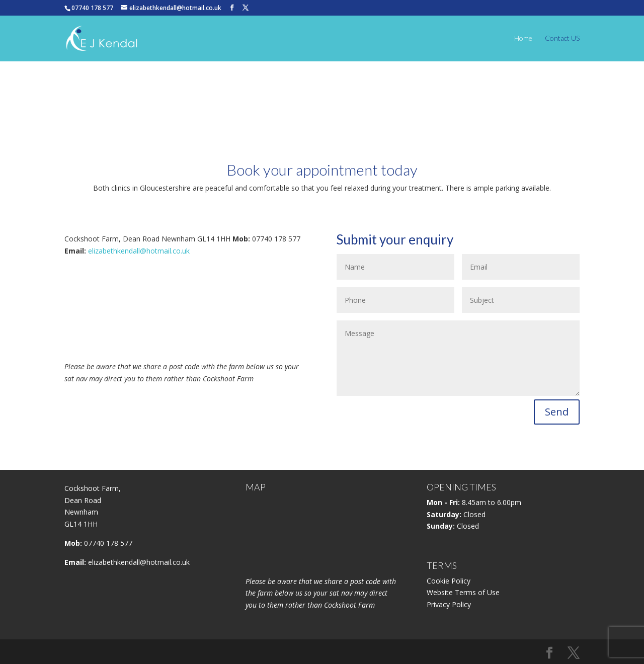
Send (557, 412)
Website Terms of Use (463, 592)
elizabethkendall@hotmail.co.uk (139, 251)
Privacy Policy (449, 604)
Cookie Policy (449, 581)
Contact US (562, 38)
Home (523, 38)
